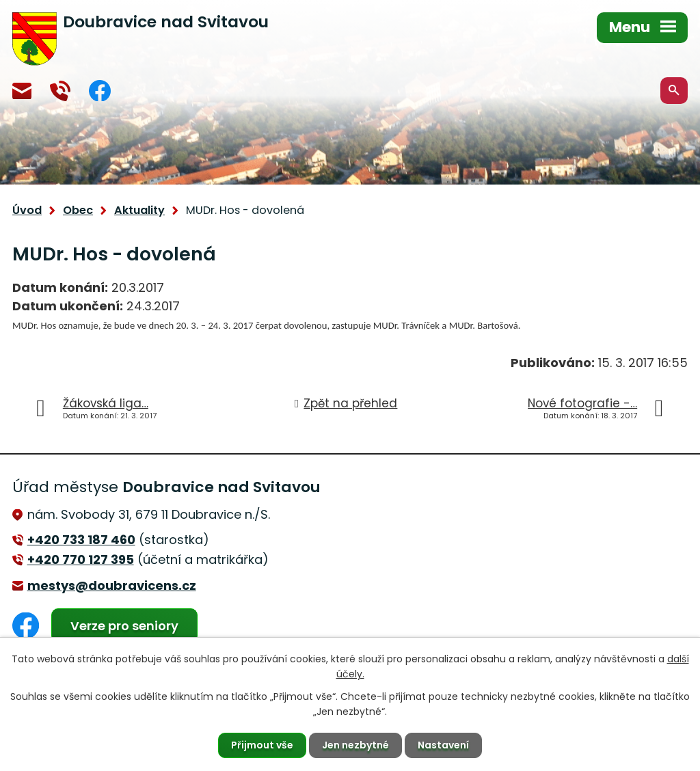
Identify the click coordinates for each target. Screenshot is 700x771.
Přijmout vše (262, 745)
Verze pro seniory (124, 626)
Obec (78, 210)
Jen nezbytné (355, 745)
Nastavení (443, 745)
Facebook (100, 91)
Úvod (27, 210)
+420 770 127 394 (60, 91)
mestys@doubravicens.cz (22, 91)
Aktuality (139, 210)
